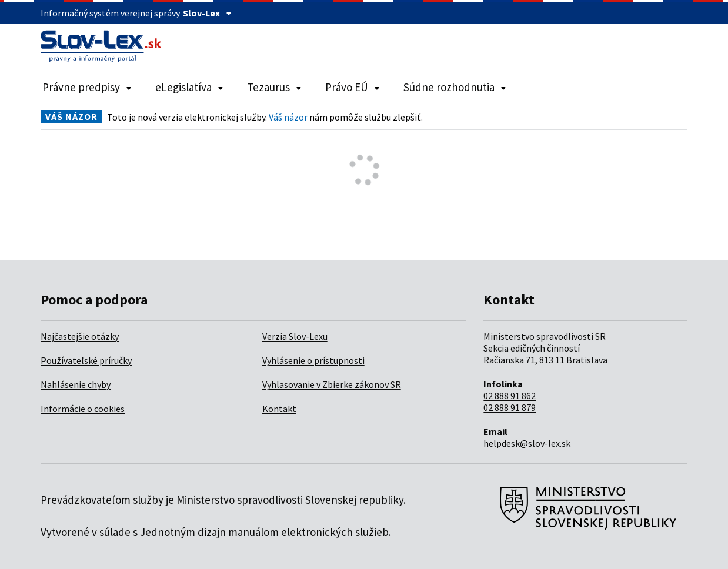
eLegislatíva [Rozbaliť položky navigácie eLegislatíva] (189, 87)
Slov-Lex (207, 13)
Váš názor (288, 117)
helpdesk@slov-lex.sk (527, 443)
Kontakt (279, 409)
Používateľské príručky (86, 360)
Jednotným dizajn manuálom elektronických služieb (264, 532)
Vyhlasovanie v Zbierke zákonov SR (332, 384)
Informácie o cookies (83, 409)
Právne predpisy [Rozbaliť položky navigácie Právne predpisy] (87, 87)
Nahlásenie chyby (76, 384)
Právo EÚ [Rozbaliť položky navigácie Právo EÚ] (353, 87)
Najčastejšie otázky (80, 336)
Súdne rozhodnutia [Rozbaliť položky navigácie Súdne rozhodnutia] (455, 87)
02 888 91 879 (510, 407)
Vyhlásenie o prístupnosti (313, 360)
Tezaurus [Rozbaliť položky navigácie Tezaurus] (274, 87)
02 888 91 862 (510, 396)
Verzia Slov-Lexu (295, 336)
